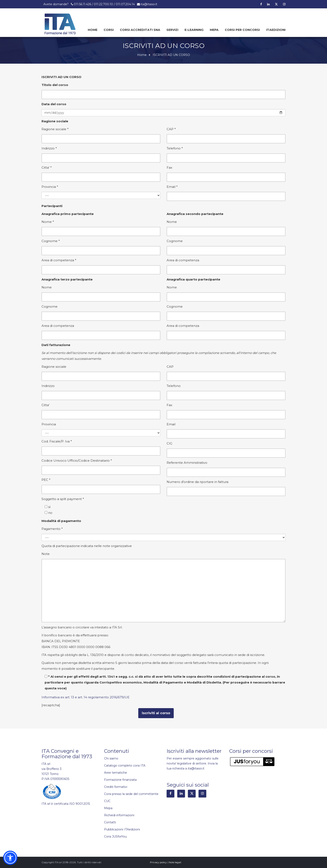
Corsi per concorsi (242, 30)
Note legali (175, 862)
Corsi (109, 30)
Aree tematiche (116, 773)
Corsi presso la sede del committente (131, 794)
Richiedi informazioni (119, 815)
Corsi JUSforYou (115, 836)
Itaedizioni (276, 30)
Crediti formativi (116, 787)
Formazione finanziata (120, 780)
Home (93, 30)
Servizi (172, 30)
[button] (10, 858)
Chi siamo (111, 758)
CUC (107, 801)
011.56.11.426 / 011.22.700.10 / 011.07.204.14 (104, 4)
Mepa (214, 30)
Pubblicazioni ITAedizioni (122, 829)
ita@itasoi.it (149, 4)
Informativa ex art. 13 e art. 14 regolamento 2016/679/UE (86, 697)
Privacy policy (158, 862)
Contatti (110, 822)
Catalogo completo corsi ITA (125, 766)
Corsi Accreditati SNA (140, 30)
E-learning (194, 30)
